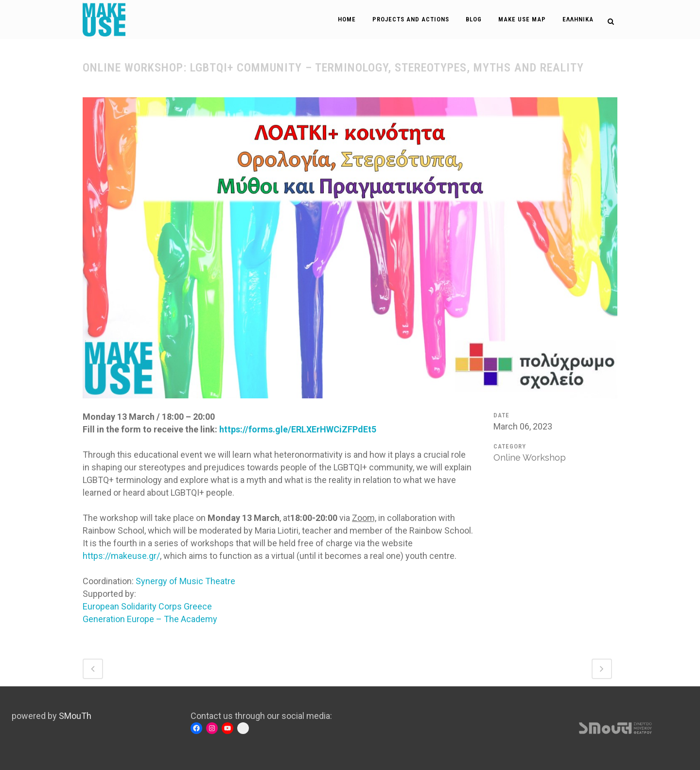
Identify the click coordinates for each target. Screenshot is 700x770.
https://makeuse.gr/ (121, 556)
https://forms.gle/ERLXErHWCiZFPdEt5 (298, 429)
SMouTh (75, 716)
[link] (185, 581)
